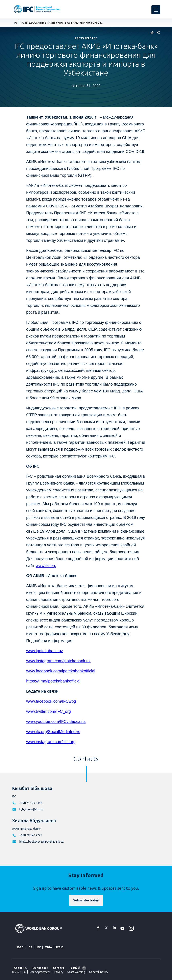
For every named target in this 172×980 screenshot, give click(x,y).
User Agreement (40, 972)
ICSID (60, 947)
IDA (30, 947)
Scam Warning (76, 972)
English (76, 968)
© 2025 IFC (19, 972)
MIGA (48, 947)
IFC (39, 947)
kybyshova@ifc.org (31, 809)
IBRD (20, 947)
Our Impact (40, 968)
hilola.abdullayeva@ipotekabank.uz (42, 842)
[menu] (156, 10)
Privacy (59, 972)
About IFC (20, 968)
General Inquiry (99, 972)
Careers (58, 968)
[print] (151, 33)
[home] (16, 23)
